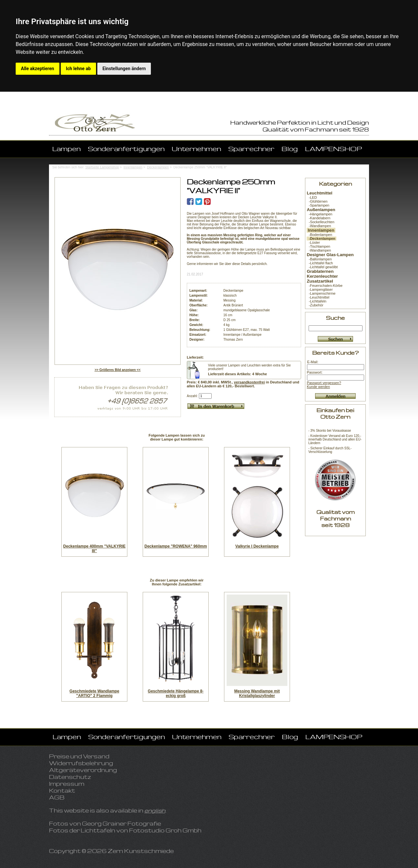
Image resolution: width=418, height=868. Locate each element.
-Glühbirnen (317, 201)
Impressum (67, 784)
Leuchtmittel (319, 193)
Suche (335, 318)
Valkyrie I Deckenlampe (257, 546)
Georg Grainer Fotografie (121, 823)
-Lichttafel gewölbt (322, 267)
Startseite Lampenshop (102, 167)
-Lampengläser (320, 289)
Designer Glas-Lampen (330, 255)
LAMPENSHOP (333, 149)
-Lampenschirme (321, 293)
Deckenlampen (158, 167)
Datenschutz (70, 777)
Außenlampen (321, 210)
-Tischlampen (318, 246)
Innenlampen (133, 167)
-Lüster (313, 242)
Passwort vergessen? (324, 383)
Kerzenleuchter (322, 276)
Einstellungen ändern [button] (124, 69)
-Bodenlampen (319, 235)
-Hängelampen (319, 214)
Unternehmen (196, 149)
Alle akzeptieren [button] (38, 69)
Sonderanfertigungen (126, 149)
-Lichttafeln (316, 301)
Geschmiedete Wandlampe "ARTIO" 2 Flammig (94, 693)
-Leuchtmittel (318, 297)
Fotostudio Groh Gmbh (165, 830)
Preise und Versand (79, 756)
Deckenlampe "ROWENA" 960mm (176, 546)
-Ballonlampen (319, 259)
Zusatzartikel (320, 281)
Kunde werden (318, 387)
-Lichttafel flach (320, 263)
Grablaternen (320, 271)
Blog (290, 149)
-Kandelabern (318, 218)
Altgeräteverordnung (83, 770)
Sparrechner (251, 149)
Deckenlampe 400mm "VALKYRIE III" (95, 549)
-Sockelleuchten (320, 222)
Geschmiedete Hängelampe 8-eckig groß (176, 693)
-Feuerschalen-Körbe (324, 286)
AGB (57, 797)
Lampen (66, 149)
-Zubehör (315, 305)
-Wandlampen (319, 226)
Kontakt (62, 790)
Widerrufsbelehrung (81, 763)
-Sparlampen (318, 205)
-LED (312, 197)
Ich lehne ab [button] (78, 69)
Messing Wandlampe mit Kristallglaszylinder (257, 693)
